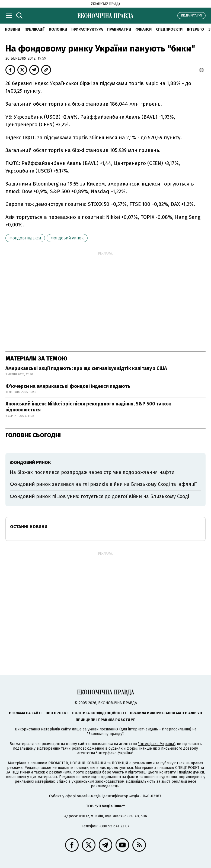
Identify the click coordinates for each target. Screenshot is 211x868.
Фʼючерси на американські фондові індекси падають (68, 386)
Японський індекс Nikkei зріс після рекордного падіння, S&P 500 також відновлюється (88, 407)
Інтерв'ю (195, 29)
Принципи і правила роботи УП (106, 720)
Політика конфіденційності (99, 713)
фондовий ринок (67, 238)
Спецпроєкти (169, 29)
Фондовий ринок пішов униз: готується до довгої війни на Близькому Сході (99, 496)
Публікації (34, 29)
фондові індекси (25, 238)
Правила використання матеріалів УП (166, 713)
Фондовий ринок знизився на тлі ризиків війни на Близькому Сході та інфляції (103, 484)
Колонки (58, 29)
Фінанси (143, 29)
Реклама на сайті (25, 713)
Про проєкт (57, 713)
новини (12, 29)
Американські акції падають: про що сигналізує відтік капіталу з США (86, 368)
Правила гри (119, 29)
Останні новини (29, 527)
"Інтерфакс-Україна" (156, 744)
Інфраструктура (87, 29)
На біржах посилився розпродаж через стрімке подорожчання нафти (92, 472)
